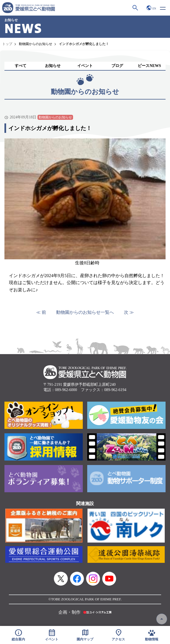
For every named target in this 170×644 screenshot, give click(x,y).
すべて (21, 66)
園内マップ (85, 635)
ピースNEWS (149, 66)
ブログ (117, 66)
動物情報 (152, 635)
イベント (85, 66)
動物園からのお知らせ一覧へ (85, 312)
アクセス (118, 635)
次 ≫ (129, 312)
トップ (7, 44)
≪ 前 (41, 312)
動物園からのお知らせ (36, 44)
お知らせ (53, 66)
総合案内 (18, 635)
